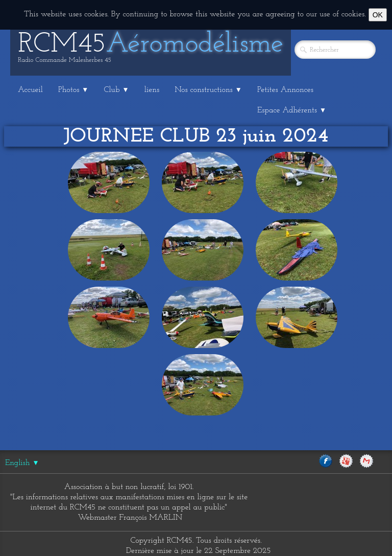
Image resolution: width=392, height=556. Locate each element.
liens (152, 90)
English (22, 463)
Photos (73, 90)
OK (378, 15)
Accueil (30, 90)
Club (117, 90)
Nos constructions (208, 90)
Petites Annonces (285, 90)
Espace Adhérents (292, 110)
